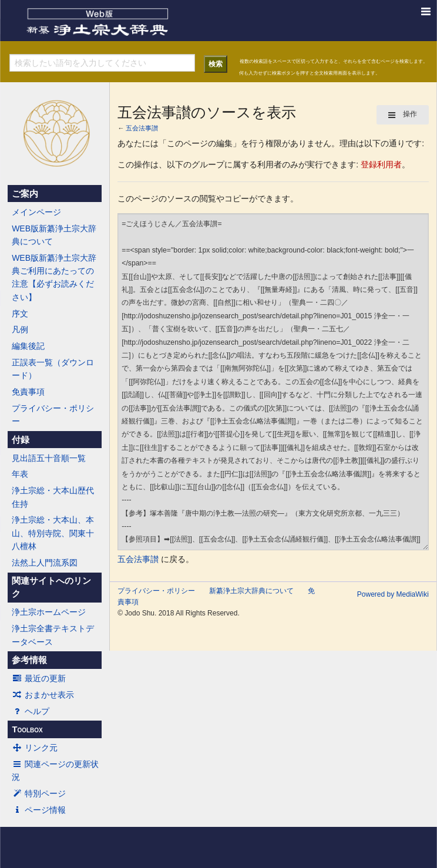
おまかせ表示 (43, 695)
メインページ (36, 212)
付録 (21, 440)
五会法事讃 (142, 128)
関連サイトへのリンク (51, 587)
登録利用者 (381, 164)
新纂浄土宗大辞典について (251, 591)
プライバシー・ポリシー (53, 415)
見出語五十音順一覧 (49, 458)
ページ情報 (39, 810)
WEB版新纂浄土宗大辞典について (54, 235)
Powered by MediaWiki (393, 594)
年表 (20, 474)
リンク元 (35, 748)
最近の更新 (39, 678)
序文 (20, 314)
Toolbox (27, 729)
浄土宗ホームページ (49, 612)
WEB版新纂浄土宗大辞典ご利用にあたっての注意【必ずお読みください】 (54, 277)
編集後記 (28, 346)
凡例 (20, 329)
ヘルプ (31, 711)
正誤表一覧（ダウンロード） (53, 369)
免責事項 (28, 392)
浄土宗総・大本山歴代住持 (53, 497)
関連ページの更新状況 (55, 771)
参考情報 (29, 660)
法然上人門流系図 (45, 563)
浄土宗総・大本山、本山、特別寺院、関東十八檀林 (53, 533)
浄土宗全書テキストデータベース (53, 635)
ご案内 (25, 194)
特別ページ (39, 793)
